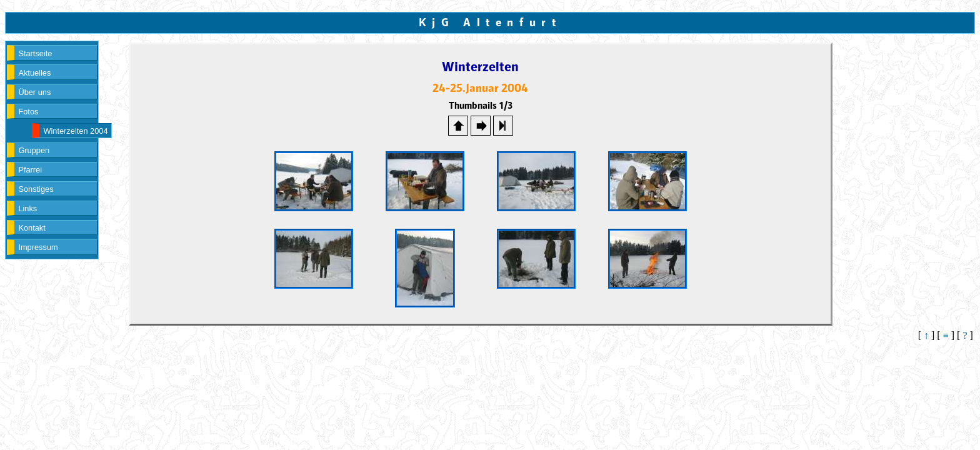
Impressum (38, 247)
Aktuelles (34, 73)
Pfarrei (30, 170)
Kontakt (32, 228)
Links (27, 208)
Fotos (28, 112)
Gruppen (34, 150)
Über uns (34, 92)
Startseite (35, 53)
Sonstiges (36, 189)
